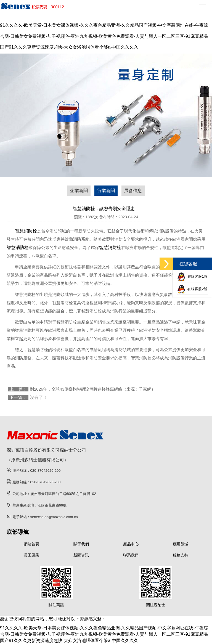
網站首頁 (31, 544)
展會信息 (133, 191)
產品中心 (131, 544)
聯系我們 (131, 555)
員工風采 (31, 555)
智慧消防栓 (26, 231)
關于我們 (81, 544)
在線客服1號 (192, 276)
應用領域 (181, 544)
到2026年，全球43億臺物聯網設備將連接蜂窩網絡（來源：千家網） (93, 389)
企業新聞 (79, 191)
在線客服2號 (192, 289)
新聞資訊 (81, 555)
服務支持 (181, 555)
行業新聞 (106, 191)
